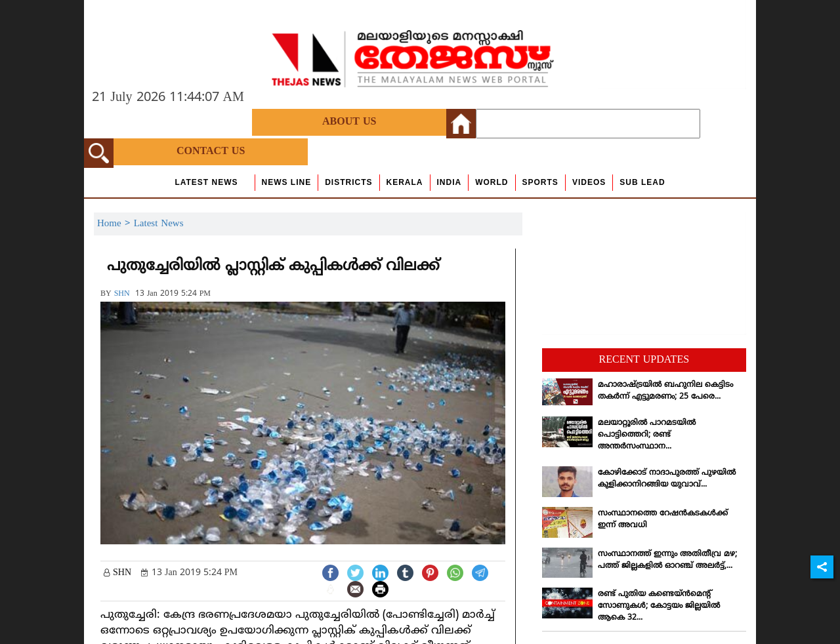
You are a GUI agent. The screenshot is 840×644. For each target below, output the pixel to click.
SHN (122, 294)
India (450, 182)
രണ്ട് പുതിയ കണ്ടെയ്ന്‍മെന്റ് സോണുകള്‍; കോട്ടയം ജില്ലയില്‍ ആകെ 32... (659, 606)
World (492, 182)
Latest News (206, 182)
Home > (115, 224)
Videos (589, 182)
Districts (348, 182)
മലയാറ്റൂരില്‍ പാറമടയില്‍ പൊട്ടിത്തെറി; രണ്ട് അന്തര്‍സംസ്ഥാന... (647, 435)
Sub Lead (642, 182)
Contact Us (211, 151)
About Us (349, 122)
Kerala (405, 182)
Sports (540, 182)
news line (287, 182)
